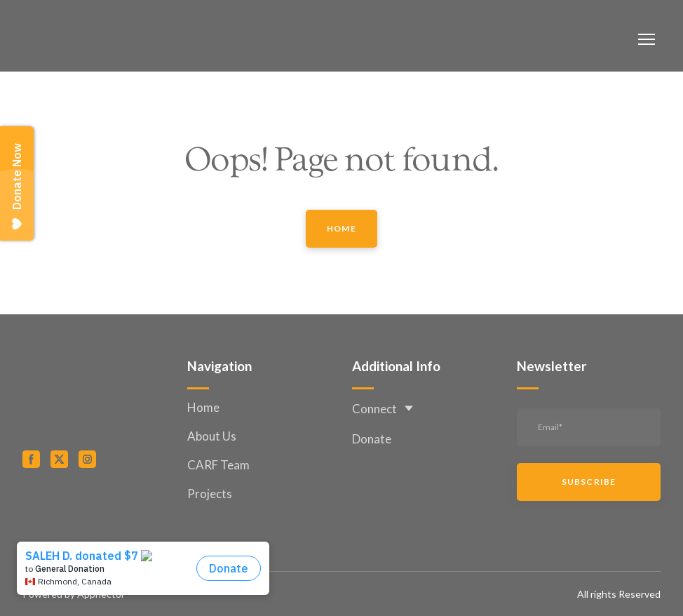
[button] (341, 229)
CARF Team (218, 465)
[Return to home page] (79, 39)
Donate (372, 439)
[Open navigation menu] (647, 39)
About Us (212, 436)
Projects (210, 494)
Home (203, 407)
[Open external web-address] (94, 509)
